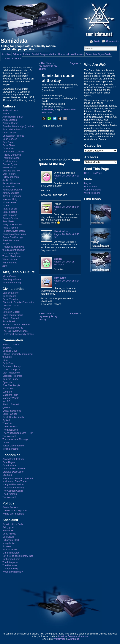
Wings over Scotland (13, 514)
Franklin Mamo (10, 161)
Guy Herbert (9, 174)
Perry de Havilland (12, 225)
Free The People (11, 385)
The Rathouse (10, 565)
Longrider (7, 392)
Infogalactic (8, 543)
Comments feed (93, 190)
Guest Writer (9, 167)
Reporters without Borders (16, 325)
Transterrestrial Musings (15, 439)
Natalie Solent (10, 209)
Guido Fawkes (10, 507)
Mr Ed (6, 205)
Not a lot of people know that (18, 556)
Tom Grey (60, 278)
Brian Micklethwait (12, 129)
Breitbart (7, 348)
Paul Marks (8, 221)
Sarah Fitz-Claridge (13, 237)
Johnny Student (11, 193)
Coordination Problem (14, 469)
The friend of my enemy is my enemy (48, 66)
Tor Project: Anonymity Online (18, 334)
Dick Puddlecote (11, 373)
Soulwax (48, 109)
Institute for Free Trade (14, 481)
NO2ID (6, 309)
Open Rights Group (13, 315)
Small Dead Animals (13, 417)
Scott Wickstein (11, 240)
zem (5, 266)
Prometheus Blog (12, 283)
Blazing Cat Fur (11, 344)
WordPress (59, 639)
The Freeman (10, 494)
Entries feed (91, 186)
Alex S (6, 114)
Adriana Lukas (10, 110)
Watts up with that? (12, 572)
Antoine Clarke (10, 123)
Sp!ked (6, 420)
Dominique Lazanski (13, 152)
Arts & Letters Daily (13, 524)
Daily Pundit (9, 363)
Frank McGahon (11, 158)
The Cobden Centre (13, 491)
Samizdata (14, 41)
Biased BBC (9, 530)
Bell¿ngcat (8, 527)
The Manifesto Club (13, 328)
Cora (5, 360)
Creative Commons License (73, 636)
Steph (5, 244)
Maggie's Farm (10, 395)
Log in (87, 183)
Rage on (75, 63)
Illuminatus (61, 231)
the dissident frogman (14, 250)
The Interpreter (10, 562)
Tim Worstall (9, 436)
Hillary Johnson (11, 177)
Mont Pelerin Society (13, 488)
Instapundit (8, 389)
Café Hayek (9, 462)
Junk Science (10, 550)
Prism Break (9, 321)
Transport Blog (10, 569)
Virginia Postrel (10, 449)
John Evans (9, 186)
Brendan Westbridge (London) (18, 126)
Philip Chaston (10, 228)
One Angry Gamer (12, 279)
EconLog (7, 475)
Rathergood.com (11, 559)
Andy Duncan (10, 120)
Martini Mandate (11, 553)
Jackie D (7, 180)
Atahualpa (74, 639)
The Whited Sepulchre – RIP (18, 433)
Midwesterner (10, 202)
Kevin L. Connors (12, 196)
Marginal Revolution (13, 484)
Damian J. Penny (11, 366)
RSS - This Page (93, 173)
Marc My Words (11, 398)
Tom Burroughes (11, 253)
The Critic (8, 423)
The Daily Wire (10, 427)
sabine (58, 259)
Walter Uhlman (10, 259)
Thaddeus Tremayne (13, 247)
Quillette (7, 408)
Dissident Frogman (12, 376)
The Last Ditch (10, 430)
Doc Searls (8, 537)
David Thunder (10, 299)
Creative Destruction (13, 472)
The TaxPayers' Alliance (15, 331)
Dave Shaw (8, 145)
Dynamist (7, 382)
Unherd (6, 442)
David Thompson (11, 369)
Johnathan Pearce (12, 190)
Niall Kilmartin (10, 215)
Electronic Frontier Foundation (18, 302)
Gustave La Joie (11, 171)
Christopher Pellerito (13, 136)
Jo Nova (7, 546)
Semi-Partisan (10, 414)
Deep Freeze (9, 534)
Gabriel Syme (10, 164)
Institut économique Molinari (18, 478)
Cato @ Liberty (10, 293)
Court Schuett (10, 139)
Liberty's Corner (11, 305)
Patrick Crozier (10, 218)
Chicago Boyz (10, 351)
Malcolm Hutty (10, 199)
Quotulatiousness (12, 411)
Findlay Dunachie (12, 155)
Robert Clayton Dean (14, 231)
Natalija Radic (10, 212)
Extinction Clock (11, 540)
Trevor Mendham (11, 256)
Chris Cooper (9, 133)
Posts (97, 41)
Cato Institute (9, 465)
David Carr (8, 148)
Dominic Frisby (10, 379)
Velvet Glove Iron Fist (14, 446)
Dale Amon (8, 142)
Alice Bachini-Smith (13, 117)
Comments (112, 41)
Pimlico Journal (11, 318)
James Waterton (11, 183)
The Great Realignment (15, 511)
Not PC (6, 401)
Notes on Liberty (11, 312)
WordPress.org (92, 193)
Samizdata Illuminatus (14, 234)
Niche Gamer (9, 276)
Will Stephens (10, 263)
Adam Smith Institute (13, 459)
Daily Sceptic (9, 296)
